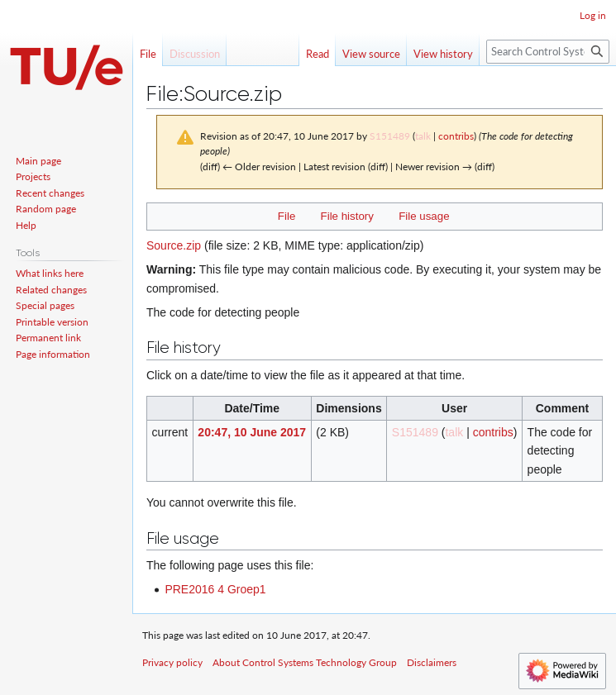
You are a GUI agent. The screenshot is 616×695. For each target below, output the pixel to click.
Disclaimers (432, 662)
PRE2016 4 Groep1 (215, 589)
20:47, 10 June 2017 (252, 432)
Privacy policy (172, 662)
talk (423, 136)
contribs (456, 136)
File (287, 216)
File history (347, 216)
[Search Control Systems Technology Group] (548, 52)
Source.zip (174, 245)
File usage (424, 216)
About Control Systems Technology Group (305, 662)
